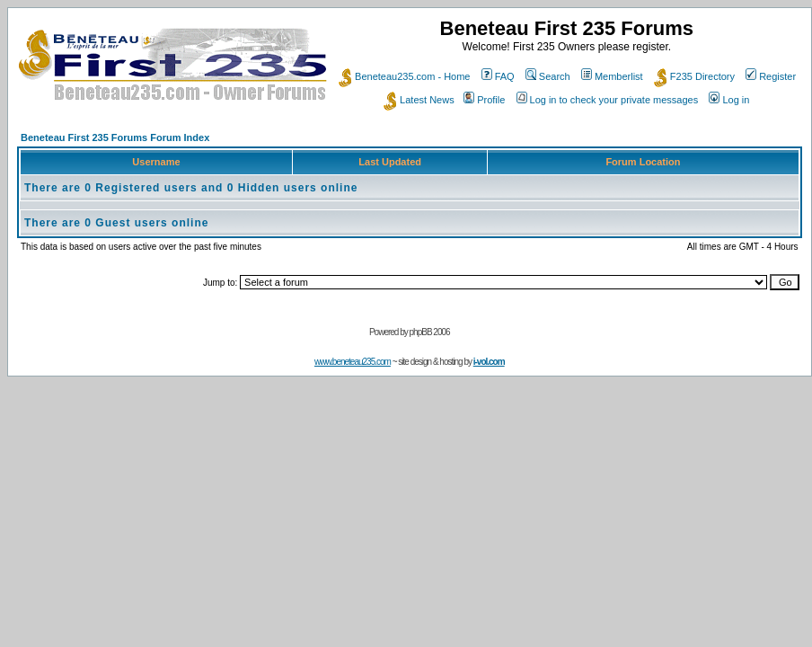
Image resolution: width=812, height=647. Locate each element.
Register (771, 76)
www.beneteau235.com (353, 362)
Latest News (419, 100)
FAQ (498, 76)
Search (548, 76)
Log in (729, 100)
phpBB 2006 (430, 332)
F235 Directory (694, 76)
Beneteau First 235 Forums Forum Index (115, 137)
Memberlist (612, 76)
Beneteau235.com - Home (404, 76)
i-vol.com (489, 362)
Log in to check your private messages (608, 100)
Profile (484, 100)
